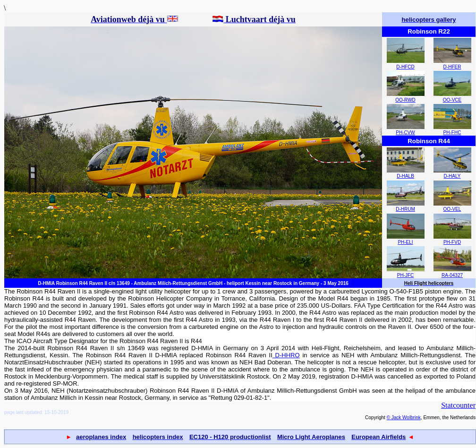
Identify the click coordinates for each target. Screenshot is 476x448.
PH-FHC (452, 133)
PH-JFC (406, 275)
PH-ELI (405, 242)
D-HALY (452, 176)
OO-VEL (452, 209)
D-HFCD (405, 67)
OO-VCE (452, 100)
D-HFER (452, 67)
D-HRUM (405, 209)
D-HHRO (286, 355)
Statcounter (458, 405)
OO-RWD (405, 100)
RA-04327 (452, 275)
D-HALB (405, 176)
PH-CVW (405, 133)
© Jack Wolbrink (404, 418)
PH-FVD (452, 242)
